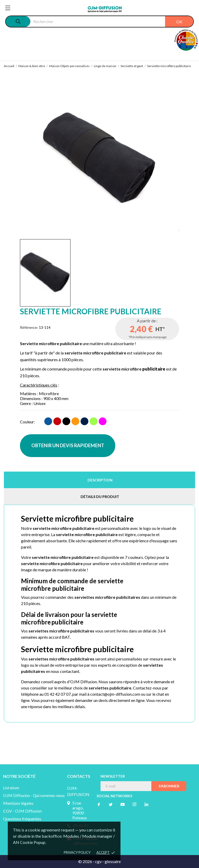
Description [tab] (100, 480)
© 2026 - (87, 861)
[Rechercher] (112, 22)
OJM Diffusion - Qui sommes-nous (34, 795)
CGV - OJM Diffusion (22, 811)
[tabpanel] (100, 158)
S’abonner (169, 786)
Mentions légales (18, 803)
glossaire (113, 861)
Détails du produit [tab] (100, 497)
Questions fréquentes (22, 819)
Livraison (11, 788)
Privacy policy (77, 852)
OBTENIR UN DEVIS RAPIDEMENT (68, 445)
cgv (98, 861)
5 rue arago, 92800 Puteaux (80, 810)
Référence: (29, 327)
